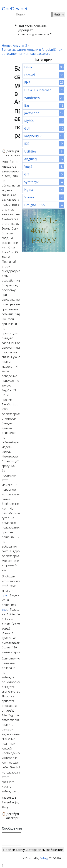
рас (6, 594)
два (4, 608)
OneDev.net (15, 9)
